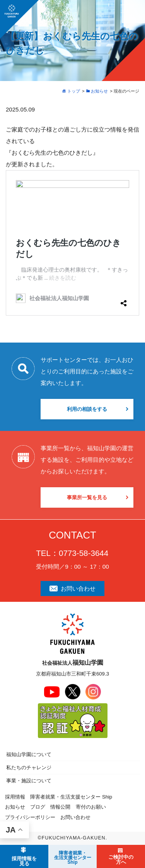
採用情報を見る (24, 861)
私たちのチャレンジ (29, 768)
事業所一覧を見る (87, 497)
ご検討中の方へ (121, 860)
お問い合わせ (72, 589)
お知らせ (15, 807)
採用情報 (15, 797)
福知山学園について (29, 754)
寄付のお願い (91, 807)
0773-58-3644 (84, 553)
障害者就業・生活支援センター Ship (71, 797)
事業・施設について (29, 781)
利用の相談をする (87, 409)
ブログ (38, 807)
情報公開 (60, 807)
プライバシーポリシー (30, 817)
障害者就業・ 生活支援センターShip (73, 858)
